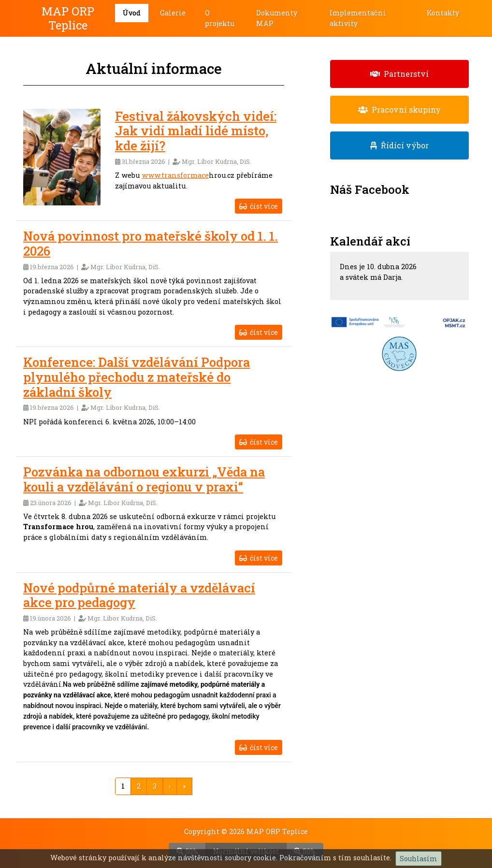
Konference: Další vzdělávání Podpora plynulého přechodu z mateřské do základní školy (137, 377)
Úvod (132, 13)
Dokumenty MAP (277, 18)
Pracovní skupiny (399, 109)
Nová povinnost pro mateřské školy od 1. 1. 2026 (151, 243)
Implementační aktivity (358, 18)
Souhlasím (419, 859)
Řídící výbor (399, 145)
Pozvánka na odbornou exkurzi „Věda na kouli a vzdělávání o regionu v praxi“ (144, 479)
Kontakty (443, 13)
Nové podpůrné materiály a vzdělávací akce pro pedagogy (139, 595)
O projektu (220, 18)
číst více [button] (259, 206)
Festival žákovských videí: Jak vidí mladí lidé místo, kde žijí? (196, 131)
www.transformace (175, 175)
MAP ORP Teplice (68, 18)
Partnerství (399, 74)
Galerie (173, 13)
